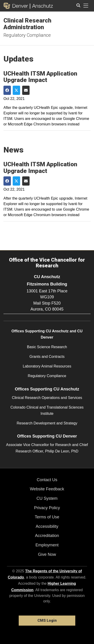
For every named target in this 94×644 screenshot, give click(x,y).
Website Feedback (47, 489)
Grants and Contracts (47, 357)
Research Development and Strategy (47, 423)
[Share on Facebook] (7, 90)
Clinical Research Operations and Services (47, 398)
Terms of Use (47, 517)
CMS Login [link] (47, 620)
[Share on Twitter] (16, 90)
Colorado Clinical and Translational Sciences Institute (47, 410)
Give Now (47, 554)
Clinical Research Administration (27, 24)
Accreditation (47, 536)
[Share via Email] (26, 90)
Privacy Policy (47, 508)
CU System (47, 498)
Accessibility (47, 526)
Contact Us (47, 480)
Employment (47, 545)
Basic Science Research (47, 347)
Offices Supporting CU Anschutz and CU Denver (47, 334)
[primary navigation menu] (86, 6)
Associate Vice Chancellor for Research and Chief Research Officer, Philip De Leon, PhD (47, 448)
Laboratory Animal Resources (47, 366)
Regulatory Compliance (27, 35)
